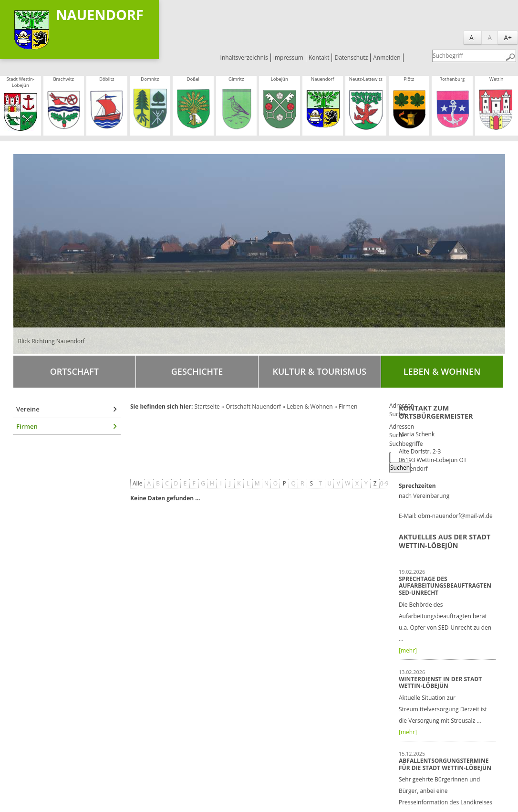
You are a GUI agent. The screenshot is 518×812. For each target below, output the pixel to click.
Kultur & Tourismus (319, 371)
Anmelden (387, 58)
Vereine (28, 409)
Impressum (288, 58)
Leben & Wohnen (442, 371)
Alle (137, 483)
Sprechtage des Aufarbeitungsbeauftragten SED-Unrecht (445, 586)
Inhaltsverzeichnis (244, 58)
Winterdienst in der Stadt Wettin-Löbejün (440, 682)
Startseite (207, 406)
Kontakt (319, 58)
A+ (508, 37)
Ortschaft (74, 371)
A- (472, 37)
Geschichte (197, 371)
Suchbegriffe (406, 444)
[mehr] (408, 650)
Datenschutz (351, 58)
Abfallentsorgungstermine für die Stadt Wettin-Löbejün (445, 764)
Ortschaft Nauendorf (253, 406)
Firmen (27, 426)
